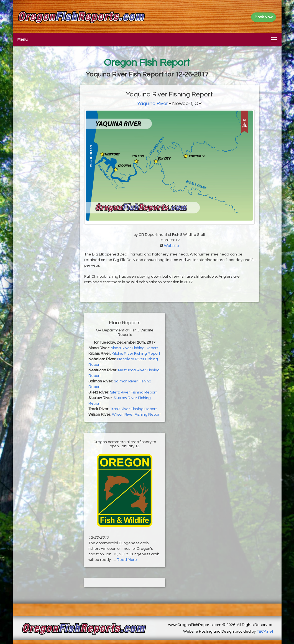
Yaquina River (153, 103)
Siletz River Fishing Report (133, 392)
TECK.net (265, 632)
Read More (127, 560)
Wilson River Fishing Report (136, 415)
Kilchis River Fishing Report (136, 354)
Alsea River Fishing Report (134, 348)
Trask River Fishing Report (133, 409)
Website (172, 246)
